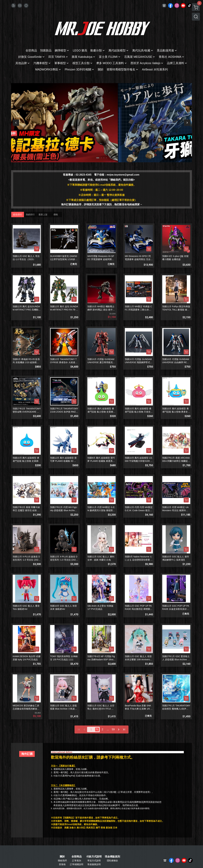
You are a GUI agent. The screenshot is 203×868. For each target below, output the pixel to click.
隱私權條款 (112, 861)
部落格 (62, 864)
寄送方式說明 (94, 861)
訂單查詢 (77, 861)
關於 (62, 857)
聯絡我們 (62, 861)
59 (113, 729)
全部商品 (77, 857)
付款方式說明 (94, 857)
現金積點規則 (112, 857)
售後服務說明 (94, 864)
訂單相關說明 (77, 864)
